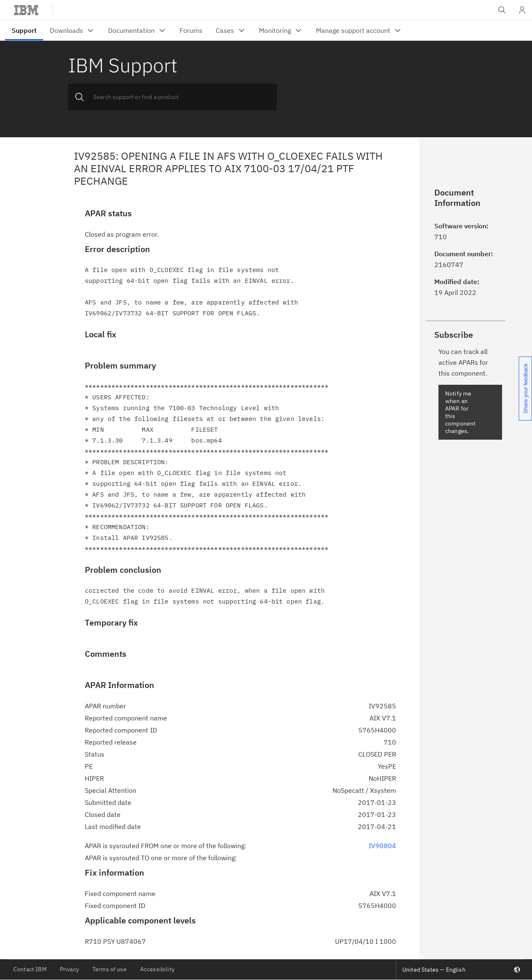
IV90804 (382, 846)
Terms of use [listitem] (110, 969)
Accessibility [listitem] (157, 969)
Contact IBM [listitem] (30, 969)
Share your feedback (526, 389)
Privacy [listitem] (69, 969)
